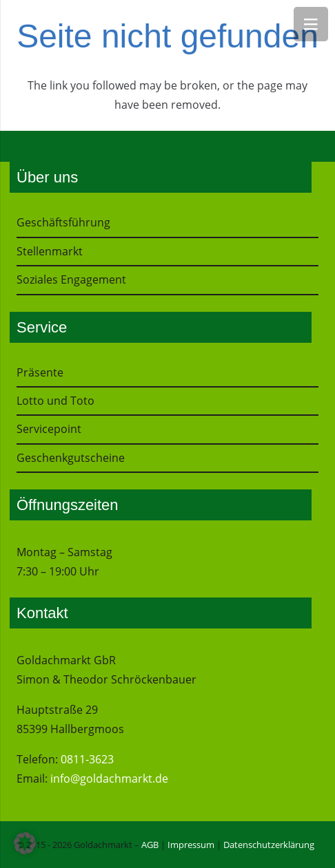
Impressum (191, 845)
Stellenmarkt (50, 251)
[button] (25, 843)
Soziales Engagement (71, 279)
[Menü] (311, 24)
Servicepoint (49, 429)
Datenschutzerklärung (269, 845)
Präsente (40, 372)
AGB (150, 845)
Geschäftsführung (63, 222)
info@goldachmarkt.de (109, 779)
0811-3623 (87, 759)
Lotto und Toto (55, 401)
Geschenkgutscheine (71, 458)
